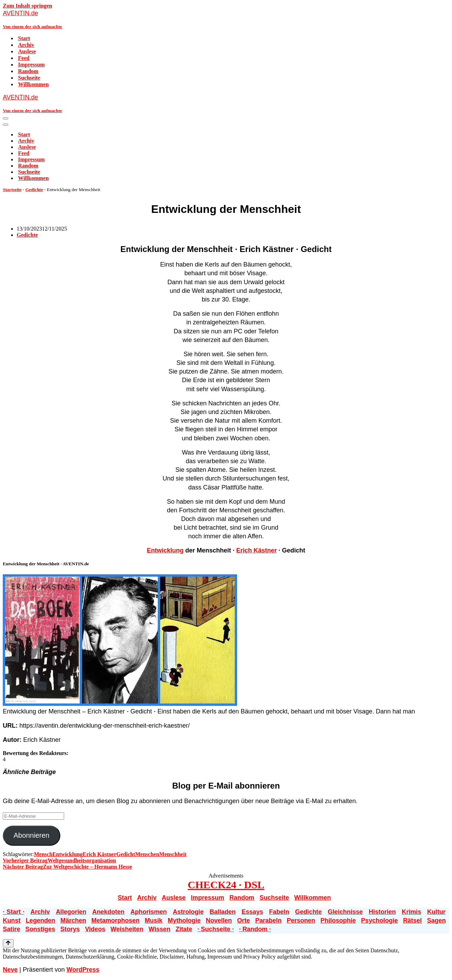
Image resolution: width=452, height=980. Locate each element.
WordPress (83, 970)
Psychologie (380, 920)
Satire (11, 929)
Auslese (27, 51)
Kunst (12, 920)
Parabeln (268, 920)
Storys (70, 929)
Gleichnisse (345, 912)
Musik (154, 920)
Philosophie (338, 920)
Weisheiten (127, 929)
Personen (301, 920)
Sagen (436, 920)
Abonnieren (32, 835)
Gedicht (126, 854)
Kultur (436, 912)
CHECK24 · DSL (226, 885)
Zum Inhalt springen (27, 6)
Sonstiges (40, 929)
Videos (95, 929)
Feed (24, 58)
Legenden (40, 920)
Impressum (31, 65)
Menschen (147, 854)
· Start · (14, 912)
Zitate (184, 929)
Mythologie (184, 920)
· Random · (255, 929)
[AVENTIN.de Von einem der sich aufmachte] (226, 19)
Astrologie (188, 912)
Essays (252, 912)
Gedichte (34, 190)
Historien (382, 912)
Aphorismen (149, 912)
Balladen (223, 912)
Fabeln (279, 912)
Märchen (73, 920)
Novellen (219, 920)
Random (28, 71)
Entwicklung (165, 550)
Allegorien (71, 912)
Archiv (26, 45)
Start (24, 38)
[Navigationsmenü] (6, 118)
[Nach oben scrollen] (8, 943)
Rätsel (412, 920)
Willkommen (33, 84)
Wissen (160, 929)
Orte (244, 920)
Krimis (411, 912)
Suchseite (29, 78)
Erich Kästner (257, 550)
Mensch (43, 854)
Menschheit (173, 854)
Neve (10, 970)
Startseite (12, 190)
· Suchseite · (215, 929)
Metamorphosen (115, 920)
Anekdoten (108, 912)
